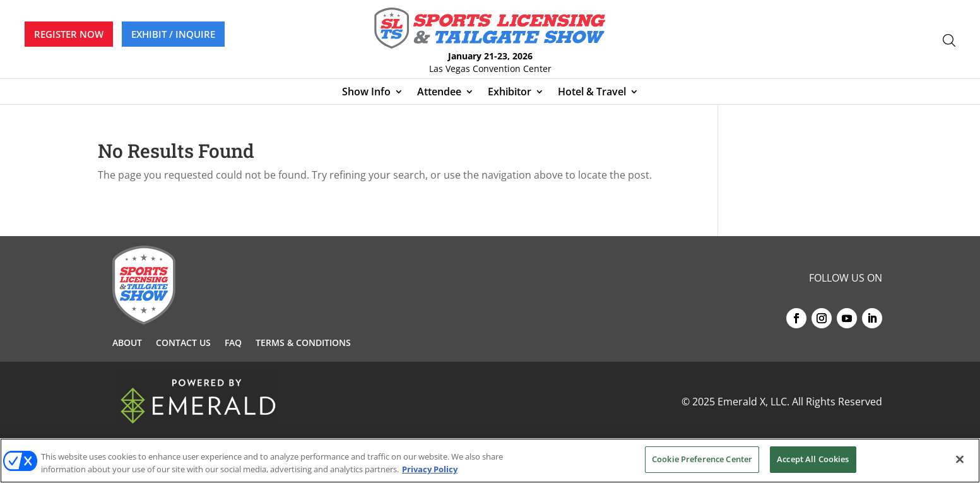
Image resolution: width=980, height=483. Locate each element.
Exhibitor (510, 93)
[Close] (960, 459)
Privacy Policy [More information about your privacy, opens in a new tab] (430, 469)
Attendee (439, 93)
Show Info (366, 93)
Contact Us (183, 343)
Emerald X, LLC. (753, 402)
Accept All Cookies (813, 459)
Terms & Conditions (303, 343)
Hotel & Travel (592, 93)
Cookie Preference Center (702, 459)
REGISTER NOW (69, 34)
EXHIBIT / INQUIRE (173, 34)
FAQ (233, 343)
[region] (490, 461)
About (127, 343)
